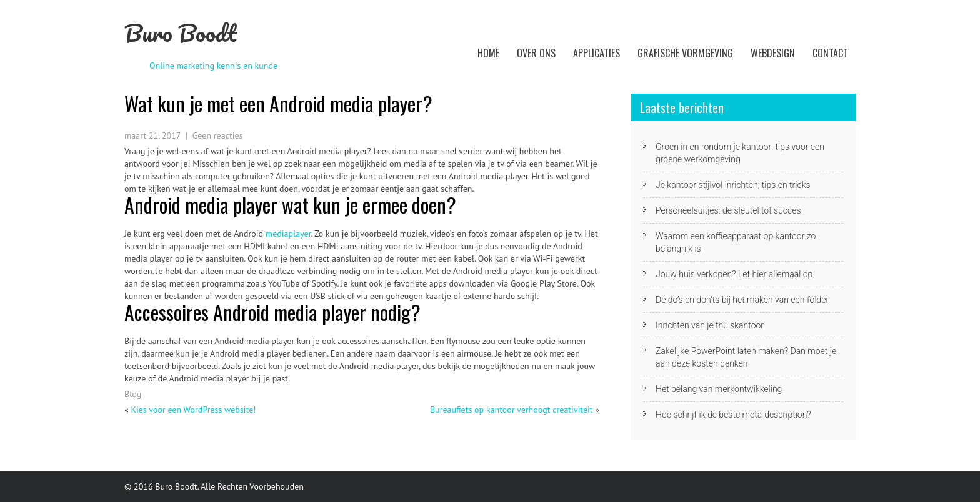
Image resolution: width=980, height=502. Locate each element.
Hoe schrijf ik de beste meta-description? (733, 415)
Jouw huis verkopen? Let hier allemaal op (734, 274)
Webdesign (773, 53)
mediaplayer (288, 234)
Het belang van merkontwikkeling (719, 389)
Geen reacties (218, 135)
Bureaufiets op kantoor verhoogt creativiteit (512, 410)
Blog (133, 394)
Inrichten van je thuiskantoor (710, 325)
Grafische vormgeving (685, 53)
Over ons (536, 53)
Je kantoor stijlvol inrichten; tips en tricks (733, 185)
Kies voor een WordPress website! (193, 410)
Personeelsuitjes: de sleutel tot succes (728, 210)
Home (488, 53)
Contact (830, 53)
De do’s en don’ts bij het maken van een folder (742, 300)
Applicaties (597, 53)
